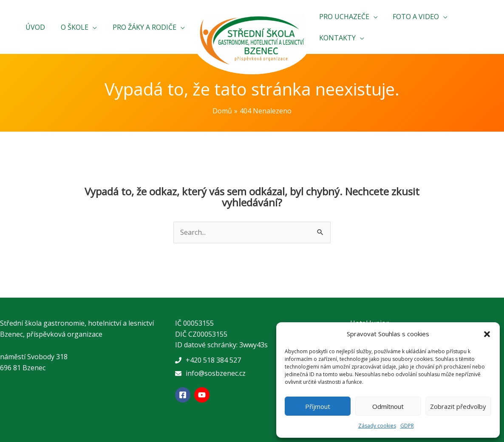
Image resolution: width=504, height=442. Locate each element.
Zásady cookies (377, 426)
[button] (487, 334)
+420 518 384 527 (213, 360)
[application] (96, 27)
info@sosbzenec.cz (216, 373)
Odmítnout (388, 406)
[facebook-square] (184, 395)
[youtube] (203, 395)
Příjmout (318, 406)
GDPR (407, 426)
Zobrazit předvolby (458, 406)
